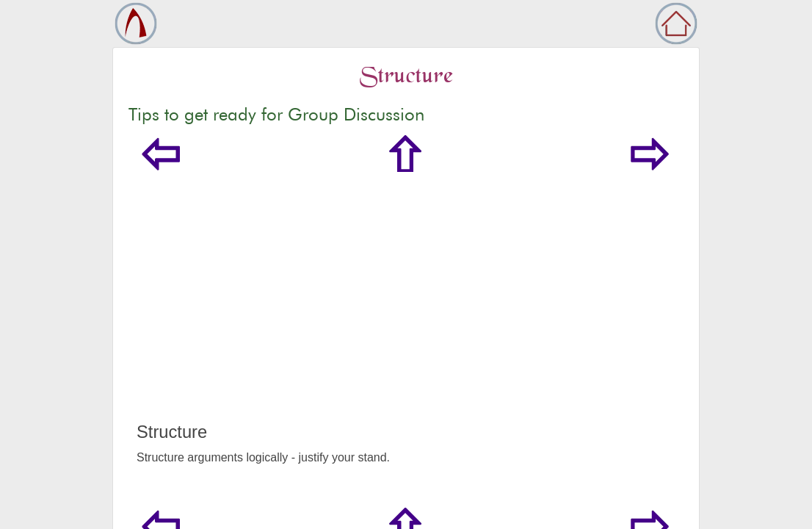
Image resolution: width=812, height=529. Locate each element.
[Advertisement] (406, 312)
